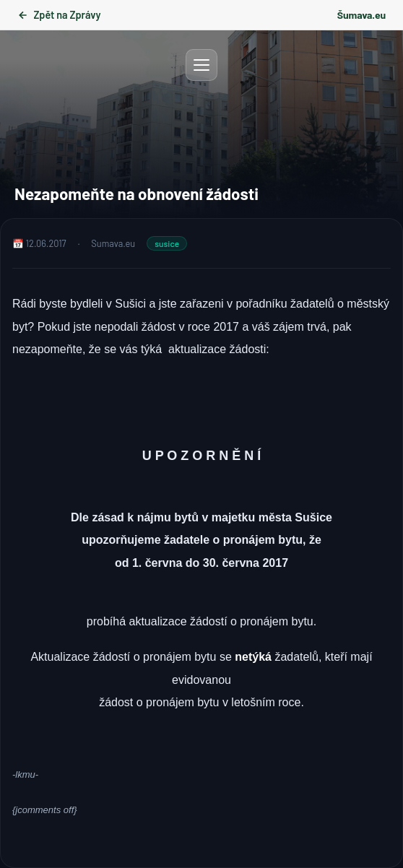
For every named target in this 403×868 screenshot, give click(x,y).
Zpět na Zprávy (59, 15)
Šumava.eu (361, 15)
